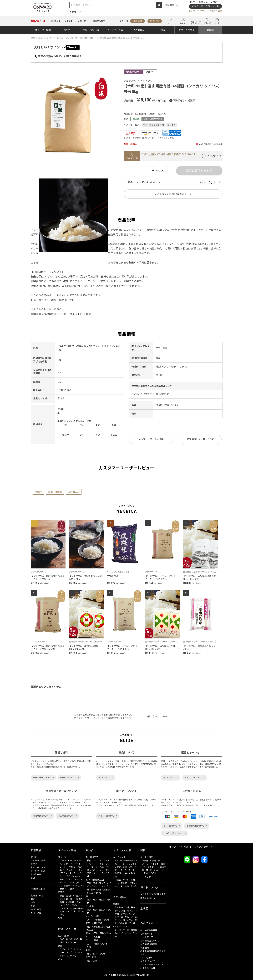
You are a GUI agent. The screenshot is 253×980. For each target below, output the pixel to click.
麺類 (60, 946)
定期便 (210, 30)
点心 (89, 954)
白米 (62, 939)
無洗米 (39, 492)
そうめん (78, 949)
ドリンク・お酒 (115, 30)
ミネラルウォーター (124, 861)
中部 (33, 903)
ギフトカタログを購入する (153, 894)
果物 (60, 918)
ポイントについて (106, 816)
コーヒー (123, 864)
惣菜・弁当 (91, 957)
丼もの (100, 873)
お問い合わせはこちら (157, 717)
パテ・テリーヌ (100, 870)
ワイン (126, 880)
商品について (104, 778)
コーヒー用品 (152, 870)
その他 (71, 889)
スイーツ (62, 857)
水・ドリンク (119, 857)
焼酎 (133, 880)
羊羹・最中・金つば (73, 899)
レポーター (83, 21)
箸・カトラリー (151, 867)
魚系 (95, 900)
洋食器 (145, 861)
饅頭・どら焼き (67, 896)
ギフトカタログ (187, 30)
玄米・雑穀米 (55, 492)
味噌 (127, 908)
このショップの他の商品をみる (171, 194)
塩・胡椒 (119, 908)
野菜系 (102, 900)
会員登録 (137, 21)
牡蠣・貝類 (96, 890)
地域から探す (99, 21)
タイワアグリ (145, 81)
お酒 (115, 877)
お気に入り (208, 21)
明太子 (102, 883)
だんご (69, 912)
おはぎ (77, 912)
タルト (79, 886)
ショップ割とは (213, 156)
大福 (62, 912)
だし (127, 917)
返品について (169, 778)
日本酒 (118, 880)
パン (60, 959)
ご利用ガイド (183, 21)
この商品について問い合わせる (139, 182)
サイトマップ (147, 937)
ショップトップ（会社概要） (151, 439)
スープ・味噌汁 (93, 916)
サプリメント (125, 933)
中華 (88, 950)
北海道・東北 (37, 896)
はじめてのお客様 (149, 930)
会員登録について (41, 816)
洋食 (97, 944)
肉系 (89, 900)
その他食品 (139, 30)
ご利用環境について (150, 941)
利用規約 (145, 948)
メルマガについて (66, 816)
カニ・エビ (103, 886)
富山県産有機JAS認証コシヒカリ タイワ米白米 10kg (61, 314)
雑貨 (163, 30)
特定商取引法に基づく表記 (201, 439)
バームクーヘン (67, 864)
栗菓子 (63, 889)
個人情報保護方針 (149, 944)
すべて (34, 857)
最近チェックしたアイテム (196, 21)
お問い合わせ (147, 958)
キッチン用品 (147, 857)
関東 (33, 899)
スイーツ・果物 (43, 30)
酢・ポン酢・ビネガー (125, 911)
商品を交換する (148, 898)
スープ (90, 920)
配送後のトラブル (68, 778)
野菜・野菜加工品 (96, 927)
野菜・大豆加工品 (94, 923)
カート (217, 21)
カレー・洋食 (92, 940)
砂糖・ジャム (121, 914)
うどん (63, 949)
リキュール (124, 886)
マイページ (172, 21)
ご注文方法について (195, 826)
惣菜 (89, 961)
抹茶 (80, 908)
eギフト (69, 21)
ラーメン (64, 953)
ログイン (155, 21)
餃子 (95, 954)
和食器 (153, 861)
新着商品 (36, 850)
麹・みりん (128, 920)
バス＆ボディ (147, 877)
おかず (67, 30)
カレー (90, 944)
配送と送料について (42, 778)
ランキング (55, 21)
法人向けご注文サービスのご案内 (205, 11)
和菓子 (61, 892)
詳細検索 (170, 5)
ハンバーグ (98, 861)
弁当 (95, 961)
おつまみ (90, 906)
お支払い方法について (173, 833)
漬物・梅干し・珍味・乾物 (98, 933)
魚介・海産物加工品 (95, 880)
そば (70, 949)
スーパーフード (122, 930)
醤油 (133, 908)
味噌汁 (98, 920)
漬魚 (95, 883)
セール (38, 21)
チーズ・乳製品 (93, 937)
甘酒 (125, 873)
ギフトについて (148, 961)
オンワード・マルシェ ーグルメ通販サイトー (192, 847)
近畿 (33, 906)
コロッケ (91, 873)
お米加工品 (74, 492)
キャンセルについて (193, 778)
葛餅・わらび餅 (67, 902)
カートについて (170, 826)
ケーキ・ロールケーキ (70, 861)
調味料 (116, 904)
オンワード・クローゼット (205, 6)
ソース (134, 917)
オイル (118, 920)
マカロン (72, 867)
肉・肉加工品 (92, 857)
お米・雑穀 (63, 936)
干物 (89, 883)
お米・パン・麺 (91, 30)
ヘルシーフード (120, 927)
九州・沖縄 (36, 913)
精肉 (89, 861)
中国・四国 (36, 909)
